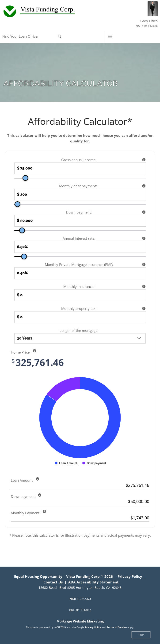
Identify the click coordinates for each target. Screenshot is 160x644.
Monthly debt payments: (79, 186)
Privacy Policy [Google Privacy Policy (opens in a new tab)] (93, 627)
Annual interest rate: (79, 238)
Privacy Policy (130, 576)
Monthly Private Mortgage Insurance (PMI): (79, 264)
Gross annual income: (79, 160)
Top (141, 635)
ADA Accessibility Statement (93, 582)
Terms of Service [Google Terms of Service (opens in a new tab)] (117, 627)
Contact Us (53, 582)
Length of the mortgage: (79, 330)
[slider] (25, 178)
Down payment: (79, 212)
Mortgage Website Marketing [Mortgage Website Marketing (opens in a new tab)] (80, 621)
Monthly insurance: (79, 286)
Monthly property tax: (79, 308)
